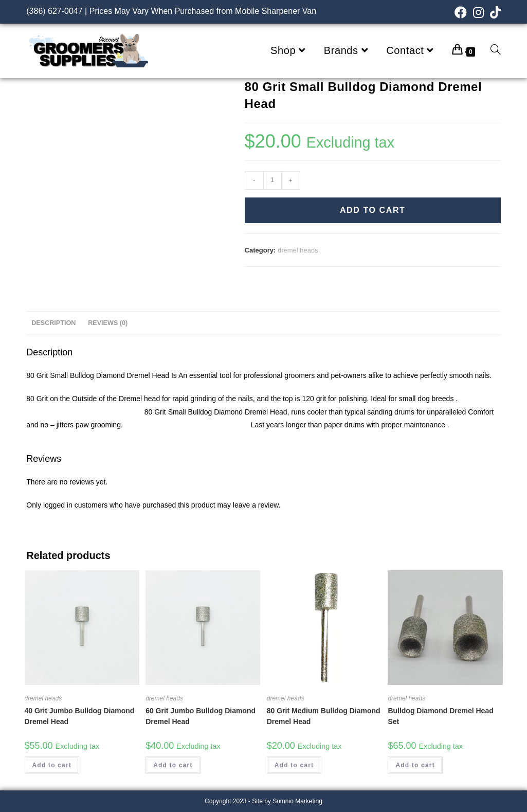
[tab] (53, 323)
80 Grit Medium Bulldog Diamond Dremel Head (324, 716)
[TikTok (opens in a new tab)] (494, 12)
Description (53, 323)
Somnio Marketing (297, 801)
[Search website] (496, 51)
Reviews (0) (108, 323)
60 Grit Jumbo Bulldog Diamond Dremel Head (201, 716)
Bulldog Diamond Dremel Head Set (440, 716)
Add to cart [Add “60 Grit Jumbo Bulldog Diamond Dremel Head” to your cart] (173, 765)
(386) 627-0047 (54, 11)
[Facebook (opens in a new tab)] (461, 12)
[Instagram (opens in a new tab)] (478, 12)
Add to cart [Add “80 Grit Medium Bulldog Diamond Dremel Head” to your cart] (294, 765)
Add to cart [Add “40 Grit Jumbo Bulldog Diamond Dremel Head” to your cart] (52, 765)
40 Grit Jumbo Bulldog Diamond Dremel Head (80, 716)
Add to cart (373, 210)
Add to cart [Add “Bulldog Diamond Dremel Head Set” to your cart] (415, 765)
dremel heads (298, 250)
